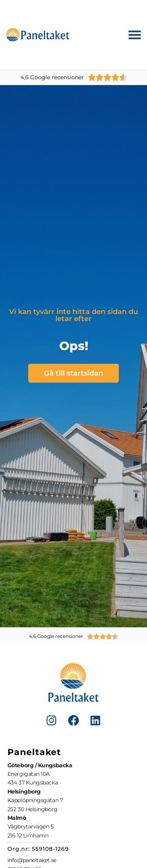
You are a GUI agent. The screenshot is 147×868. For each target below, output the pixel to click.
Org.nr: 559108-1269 (38, 849)
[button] (135, 35)
